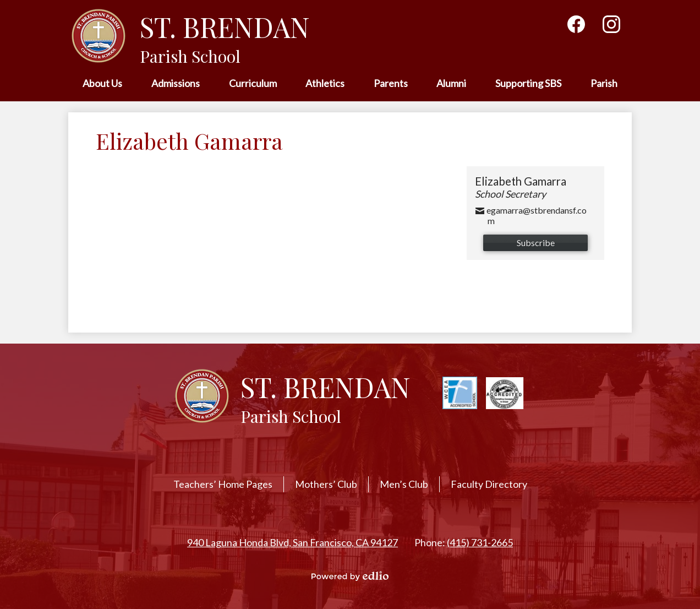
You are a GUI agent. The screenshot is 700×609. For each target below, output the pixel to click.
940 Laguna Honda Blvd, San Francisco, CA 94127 (292, 542)
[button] (102, 84)
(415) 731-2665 (480, 542)
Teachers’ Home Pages (223, 484)
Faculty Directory (489, 484)
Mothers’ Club (326, 484)
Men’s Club (404, 484)
